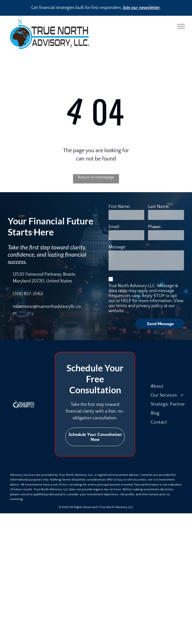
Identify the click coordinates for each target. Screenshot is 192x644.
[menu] (181, 26)
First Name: (119, 207)
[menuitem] (171, 386)
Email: (114, 227)
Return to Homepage (96, 177)
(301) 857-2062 (28, 294)
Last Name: (159, 207)
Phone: (155, 227)
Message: (117, 247)
